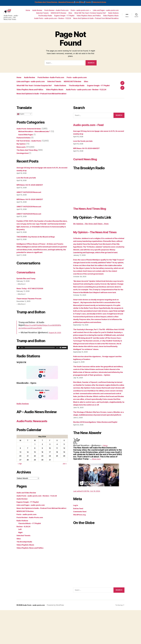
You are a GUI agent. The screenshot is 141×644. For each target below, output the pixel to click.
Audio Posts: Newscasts (36, 430)
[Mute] (60, 357)
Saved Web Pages (27, 141)
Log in (76, 539)
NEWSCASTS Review (58, 14)
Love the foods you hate (27, 184)
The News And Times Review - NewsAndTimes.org (54, 2)
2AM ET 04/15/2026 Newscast (30, 220)
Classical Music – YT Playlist (31, 536)
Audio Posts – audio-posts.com (35, 639)
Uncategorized (23, 160)
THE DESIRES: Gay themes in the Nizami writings (38, 243)
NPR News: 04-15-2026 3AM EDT (31, 206)
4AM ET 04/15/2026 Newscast (30, 199)
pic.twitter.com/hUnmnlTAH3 (32, 338)
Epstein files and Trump (27, 288)
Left (20, 542)
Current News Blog (89, 166)
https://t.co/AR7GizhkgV (35, 335)
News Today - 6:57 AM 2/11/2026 (32, 298)
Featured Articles (24, 144)
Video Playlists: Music (111, 17)
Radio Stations (113, 14)
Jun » (65, 473)
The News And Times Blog (29, 157)
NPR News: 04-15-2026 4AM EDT (31, 192)
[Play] (19, 357)
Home (28, 12)
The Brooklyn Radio (45, 17)
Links (77, 2)
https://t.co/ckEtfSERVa (56, 335)
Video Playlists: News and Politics (89, 17)
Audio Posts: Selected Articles (30, 135)
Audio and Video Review (28, 502)
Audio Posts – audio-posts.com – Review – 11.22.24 (53, 20)
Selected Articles (99, 2)
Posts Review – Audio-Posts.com (56, 12)
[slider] (40, 357)
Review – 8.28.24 (24, 539)
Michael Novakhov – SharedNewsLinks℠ (36, 138)
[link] (105, 479)
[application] (42, 357)
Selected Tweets (42, 14)
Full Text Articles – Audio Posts (31, 147)
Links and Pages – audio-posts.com (106, 12)
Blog (82, 2)
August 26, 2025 (56, 342)
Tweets (88, 2)
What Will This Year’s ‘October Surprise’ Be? (90, 14)
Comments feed (80, 545)
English (21, 121)
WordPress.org (80, 548)
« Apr (20, 473)
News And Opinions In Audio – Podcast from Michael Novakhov (96, 20)
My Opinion (22, 151)
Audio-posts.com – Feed (93, 131)
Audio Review (37, 12)
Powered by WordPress (57, 639)
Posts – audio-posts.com (80, 12)
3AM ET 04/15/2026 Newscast (30, 213)
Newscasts (22, 154)
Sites (70, 14)
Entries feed (79, 542)
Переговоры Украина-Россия (30, 308)
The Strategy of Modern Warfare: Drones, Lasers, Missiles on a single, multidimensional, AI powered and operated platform (98, 446)
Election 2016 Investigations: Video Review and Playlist (98, 456)
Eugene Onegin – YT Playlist (64, 17)
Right (21, 545)
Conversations (28, 282)
